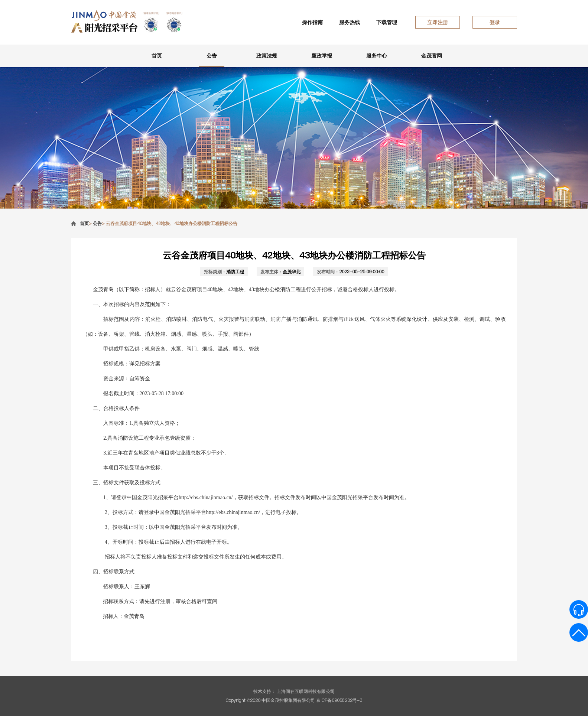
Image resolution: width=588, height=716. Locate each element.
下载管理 (387, 22)
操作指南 (312, 22)
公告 (212, 56)
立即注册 (438, 22)
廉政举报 (322, 56)
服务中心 (377, 56)
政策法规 (267, 56)
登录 (495, 22)
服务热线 (350, 22)
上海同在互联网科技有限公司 (306, 691)
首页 (157, 56)
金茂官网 (432, 56)
